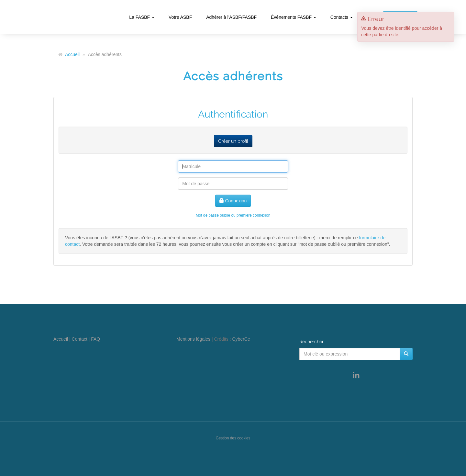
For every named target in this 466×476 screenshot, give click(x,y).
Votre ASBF (180, 17)
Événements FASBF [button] (294, 17)
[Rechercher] (406, 354)
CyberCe (241, 339)
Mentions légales (193, 339)
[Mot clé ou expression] (350, 354)
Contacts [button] (342, 17)
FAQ (95, 339)
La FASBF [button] (142, 17)
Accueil (72, 54)
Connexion (233, 201)
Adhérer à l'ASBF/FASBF (231, 17)
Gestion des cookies (233, 438)
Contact (80, 339)
